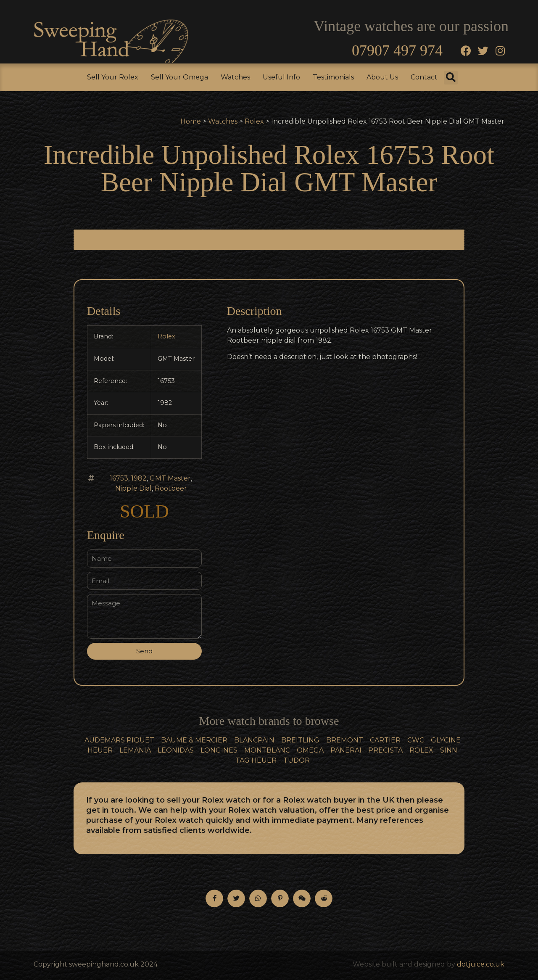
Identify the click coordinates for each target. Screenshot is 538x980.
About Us (382, 77)
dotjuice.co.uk (481, 964)
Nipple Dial (133, 488)
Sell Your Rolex (113, 77)
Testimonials (333, 77)
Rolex (254, 121)
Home (191, 121)
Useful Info (281, 77)
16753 (119, 478)
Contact (424, 77)
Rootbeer (171, 488)
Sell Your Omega (179, 77)
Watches (235, 77)
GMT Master (170, 478)
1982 (139, 478)
